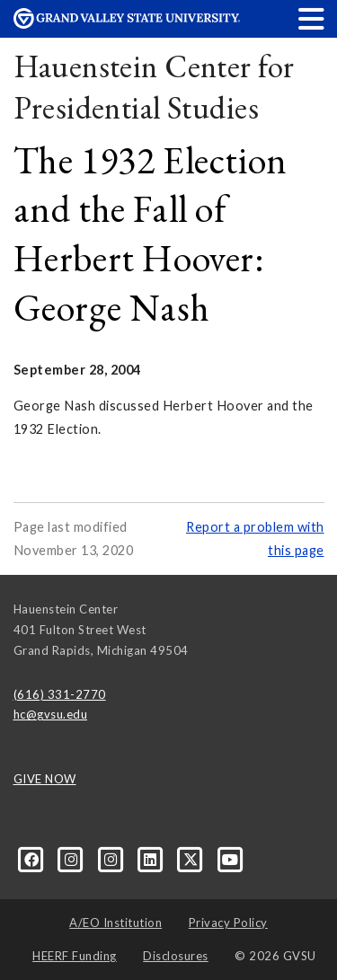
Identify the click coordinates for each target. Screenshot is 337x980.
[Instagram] (73, 859)
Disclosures (176, 956)
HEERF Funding (75, 956)
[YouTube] (231, 859)
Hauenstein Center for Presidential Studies (154, 87)
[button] (312, 18)
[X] (192, 859)
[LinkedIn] (152, 859)
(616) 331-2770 (60, 694)
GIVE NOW (45, 779)
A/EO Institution (115, 923)
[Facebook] (33, 859)
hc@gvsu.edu (51, 714)
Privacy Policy (228, 923)
